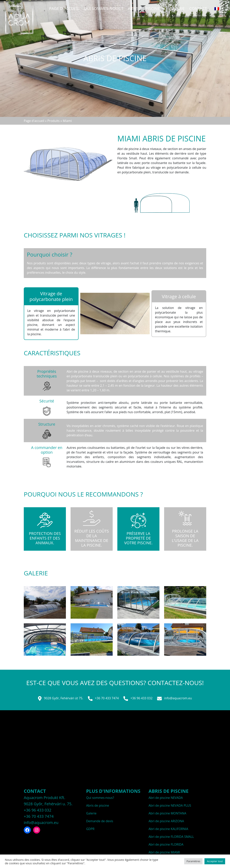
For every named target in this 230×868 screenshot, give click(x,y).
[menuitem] (219, 9)
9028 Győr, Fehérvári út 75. (61, 698)
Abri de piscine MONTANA (167, 813)
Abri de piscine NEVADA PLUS (170, 805)
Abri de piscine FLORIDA (166, 844)
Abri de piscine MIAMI (164, 852)
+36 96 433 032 (138, 698)
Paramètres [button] (193, 861)
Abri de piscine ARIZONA (166, 821)
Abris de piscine (146, 9)
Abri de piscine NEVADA (166, 798)
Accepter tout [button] (215, 861)
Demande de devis (100, 821)
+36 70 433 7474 (103, 698)
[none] (219, 9)
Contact (198, 8)
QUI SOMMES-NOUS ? (103, 8)
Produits (54, 121)
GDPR (90, 829)
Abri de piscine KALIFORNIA (168, 829)
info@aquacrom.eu (174, 698)
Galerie (177, 8)
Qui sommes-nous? (100, 798)
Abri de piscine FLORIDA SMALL (171, 837)
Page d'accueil (64, 8)
